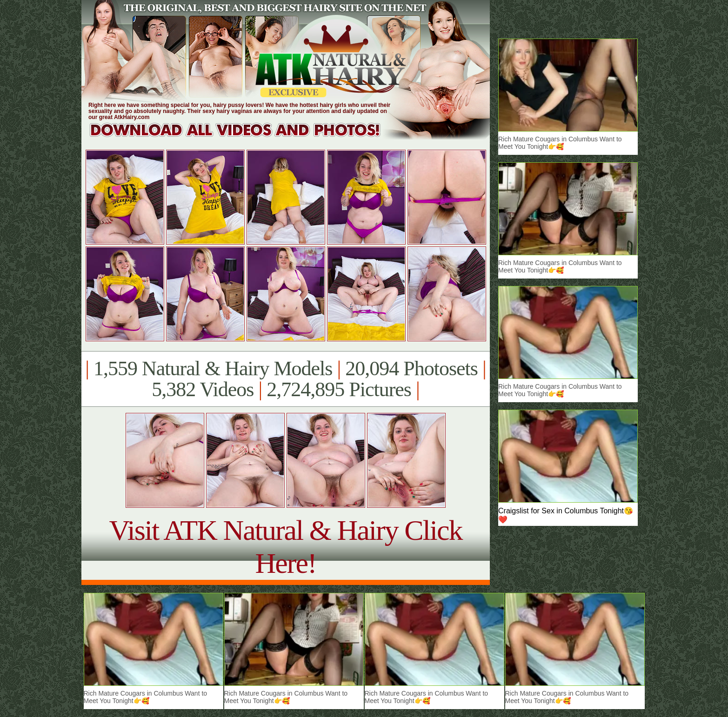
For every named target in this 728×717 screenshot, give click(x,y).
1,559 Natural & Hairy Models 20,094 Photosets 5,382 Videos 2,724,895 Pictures (285, 379)
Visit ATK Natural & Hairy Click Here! (285, 547)
